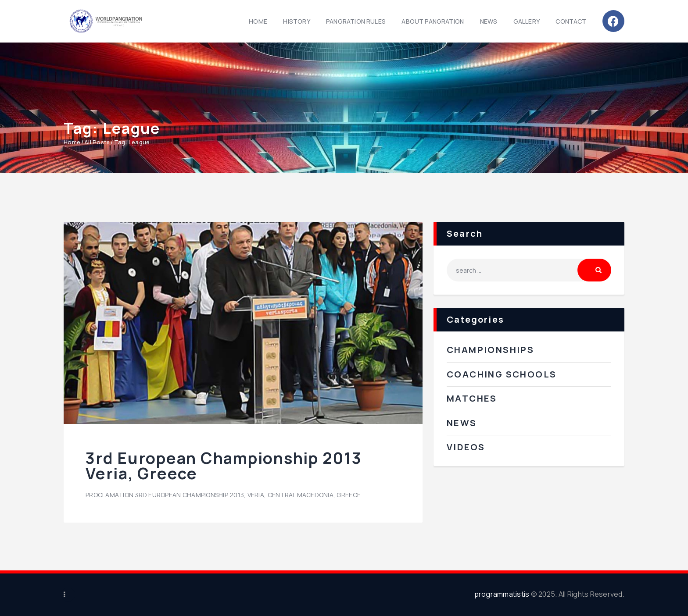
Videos (466, 447)
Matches (472, 398)
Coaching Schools (502, 374)
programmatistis (502, 594)
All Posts (97, 142)
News (462, 423)
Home (72, 142)
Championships (490, 350)
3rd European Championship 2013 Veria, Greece (224, 466)
